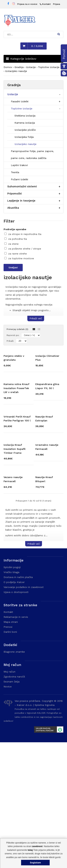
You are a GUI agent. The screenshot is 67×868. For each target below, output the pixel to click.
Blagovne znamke (14, 777)
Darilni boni (10, 758)
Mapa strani (11, 748)
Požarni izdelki (19, 179)
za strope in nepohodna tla (25, 234)
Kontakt (8, 738)
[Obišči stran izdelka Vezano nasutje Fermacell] (18, 603)
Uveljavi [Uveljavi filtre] (13, 268)
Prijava (57, 4)
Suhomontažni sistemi (22, 186)
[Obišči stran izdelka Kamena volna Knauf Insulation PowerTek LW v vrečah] (18, 436)
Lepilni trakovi (19, 165)
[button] (59, 34)
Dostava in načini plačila (18, 703)
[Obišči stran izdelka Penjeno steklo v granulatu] (18, 381)
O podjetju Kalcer (14, 708)
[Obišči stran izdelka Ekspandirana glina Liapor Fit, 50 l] (49, 434)
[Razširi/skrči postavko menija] (60, 94)
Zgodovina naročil (14, 802)
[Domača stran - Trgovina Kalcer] (20, 21)
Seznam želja (12, 807)
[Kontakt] (45, 4)
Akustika (13, 208)
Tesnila (15, 172)
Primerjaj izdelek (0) (17, 329)
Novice (8, 812)
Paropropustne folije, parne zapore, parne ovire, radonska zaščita (32, 155)
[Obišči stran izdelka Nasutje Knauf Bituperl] (49, 603)
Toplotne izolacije (49, 67)
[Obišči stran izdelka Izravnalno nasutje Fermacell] (49, 545)
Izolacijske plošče (25, 130)
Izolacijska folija (24, 137)
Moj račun (9, 797)
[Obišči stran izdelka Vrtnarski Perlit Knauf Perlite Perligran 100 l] (18, 492)
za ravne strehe (18, 254)
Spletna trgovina (45, 831)
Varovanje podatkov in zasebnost (24, 713)
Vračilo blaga (11, 698)
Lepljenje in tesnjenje (21, 201)
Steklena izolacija (25, 116)
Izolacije (31, 67)
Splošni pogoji (12, 693)
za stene (13, 244)
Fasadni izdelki (20, 101)
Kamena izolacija (25, 123)
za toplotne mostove (21, 258)
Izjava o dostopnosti (16, 718)
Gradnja (19, 67)
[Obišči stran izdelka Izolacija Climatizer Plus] (49, 381)
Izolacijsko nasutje (16, 71)
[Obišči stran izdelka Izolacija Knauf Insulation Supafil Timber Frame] (18, 547)
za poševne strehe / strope (25, 249)
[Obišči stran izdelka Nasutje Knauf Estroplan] (49, 492)
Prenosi (8, 753)
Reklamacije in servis (16, 743)
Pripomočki (15, 194)
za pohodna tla (18, 239)
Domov (8, 67)
